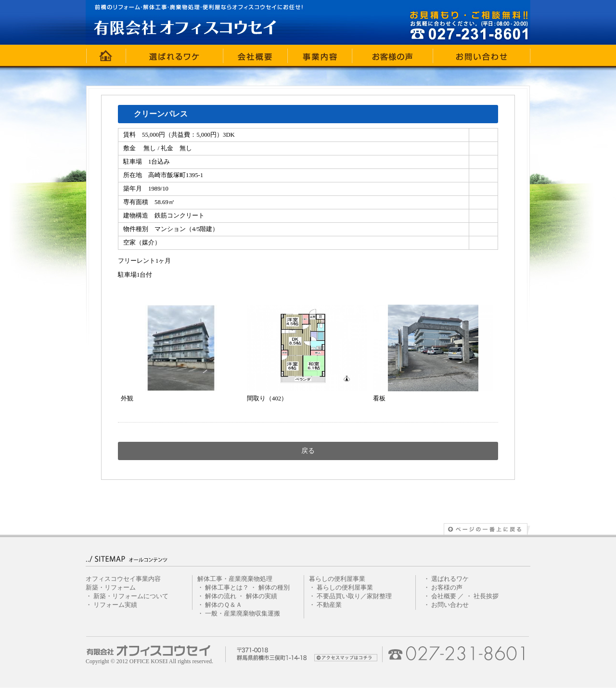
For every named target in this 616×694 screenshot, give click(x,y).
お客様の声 (393, 55)
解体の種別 (274, 588)
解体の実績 (262, 596)
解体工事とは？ (227, 588)
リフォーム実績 (115, 605)
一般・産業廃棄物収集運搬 (243, 614)
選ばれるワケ (175, 55)
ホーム (106, 55)
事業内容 (320, 55)
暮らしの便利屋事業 (345, 588)
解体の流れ (221, 596)
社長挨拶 (486, 596)
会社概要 (256, 55)
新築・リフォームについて (131, 596)
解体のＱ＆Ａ (224, 605)
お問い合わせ (482, 55)
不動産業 (329, 605)
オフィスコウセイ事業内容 (123, 579)
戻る (308, 451)
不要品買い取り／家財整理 (354, 596)
